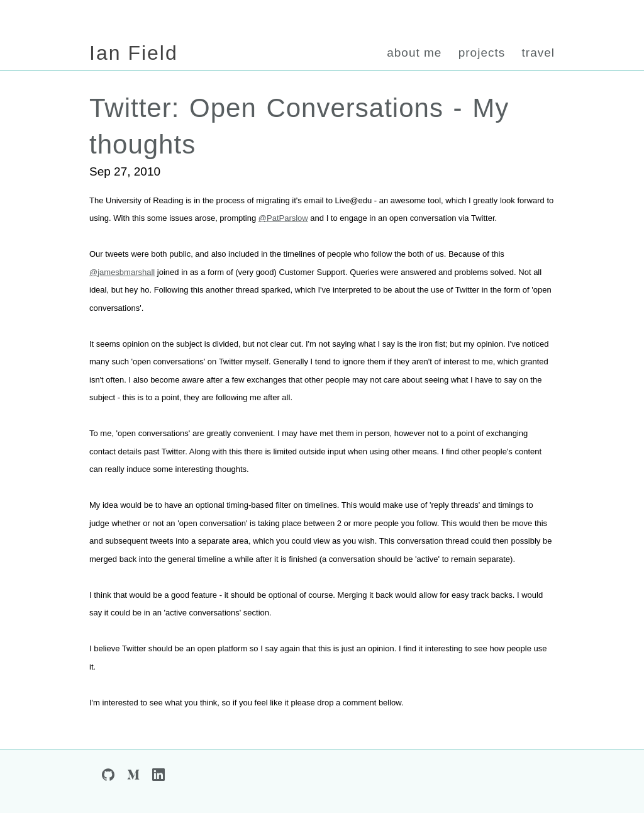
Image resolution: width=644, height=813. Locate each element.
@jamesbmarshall (122, 272)
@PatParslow (283, 218)
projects (482, 53)
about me (414, 53)
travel (538, 53)
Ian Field (134, 53)
